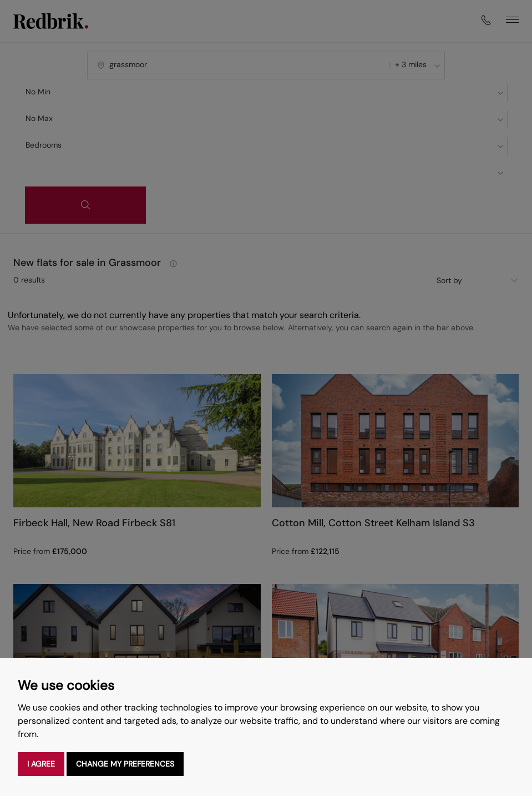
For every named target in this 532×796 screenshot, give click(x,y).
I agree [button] (41, 764)
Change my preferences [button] (125, 764)
